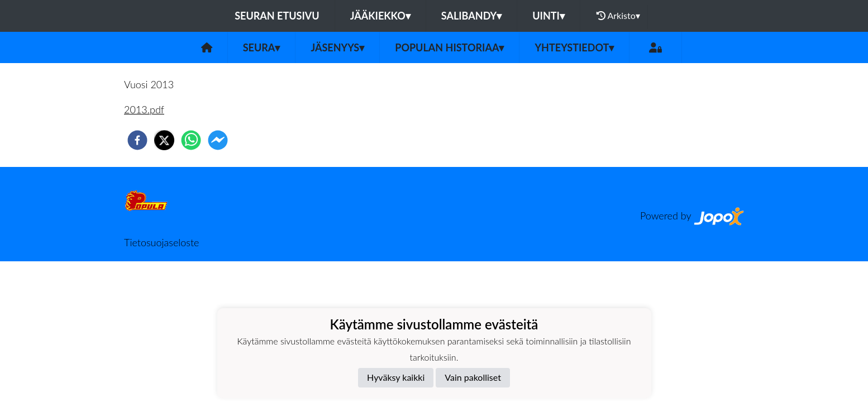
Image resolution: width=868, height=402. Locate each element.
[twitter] (164, 140)
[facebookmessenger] (218, 140)
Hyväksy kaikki (396, 377)
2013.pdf (144, 109)
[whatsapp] (191, 140)
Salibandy (471, 16)
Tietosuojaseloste (161, 242)
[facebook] (137, 140)
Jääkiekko (380, 16)
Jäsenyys (337, 47)
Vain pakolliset (473, 377)
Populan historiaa (449, 47)
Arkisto (618, 16)
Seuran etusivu (277, 16)
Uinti (549, 16)
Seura (262, 47)
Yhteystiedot (574, 47)
